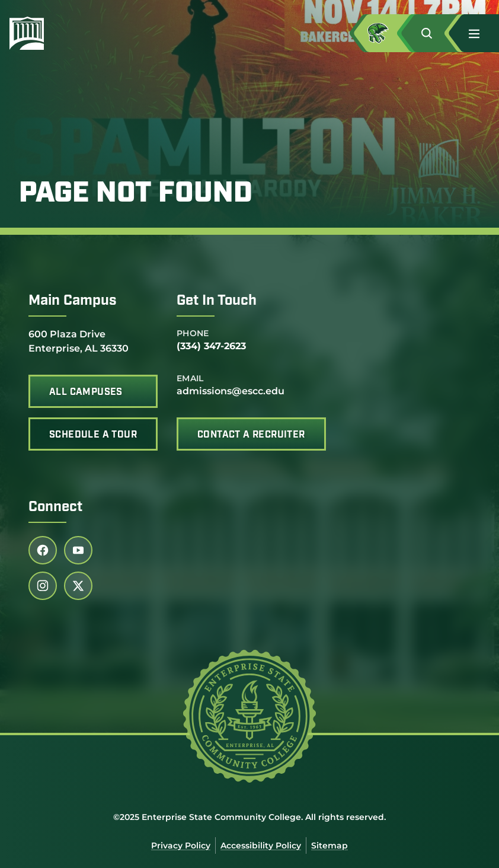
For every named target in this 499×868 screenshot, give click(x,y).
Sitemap (330, 845)
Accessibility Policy (261, 845)
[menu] (474, 34)
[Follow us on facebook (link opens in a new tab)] (43, 550)
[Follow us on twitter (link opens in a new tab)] (78, 586)
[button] (435, 33)
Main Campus (73, 301)
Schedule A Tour (93, 435)
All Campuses (86, 392)
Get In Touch (217, 301)
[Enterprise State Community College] (84, 33)
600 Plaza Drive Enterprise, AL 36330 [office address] (79, 341)
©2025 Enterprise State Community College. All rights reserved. (249, 817)
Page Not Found (136, 194)
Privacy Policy (181, 845)
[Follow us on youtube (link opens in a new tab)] (78, 550)
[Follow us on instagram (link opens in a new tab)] (43, 586)
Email (190, 378)
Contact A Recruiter (251, 435)
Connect (55, 508)
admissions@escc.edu (231, 391)
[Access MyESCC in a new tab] (388, 33)
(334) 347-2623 (211, 346)
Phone (193, 333)
